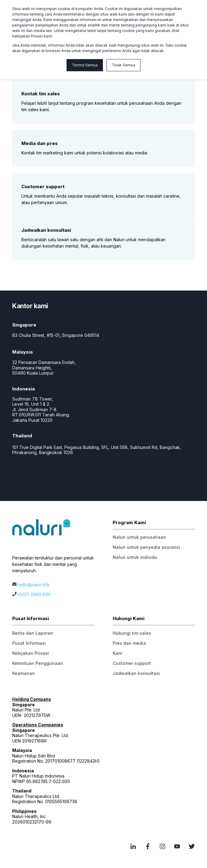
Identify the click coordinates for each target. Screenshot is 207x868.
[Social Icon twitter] (190, 846)
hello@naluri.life (34, 585)
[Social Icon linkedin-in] (135, 846)
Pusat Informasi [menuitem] (29, 643)
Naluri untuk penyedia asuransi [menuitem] (146, 547)
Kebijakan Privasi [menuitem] (31, 653)
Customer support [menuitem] (132, 663)
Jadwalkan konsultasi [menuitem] (136, 673)
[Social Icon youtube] (177, 846)
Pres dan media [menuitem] (129, 643)
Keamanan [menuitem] (24, 673)
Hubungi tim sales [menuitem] (132, 633)
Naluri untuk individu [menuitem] (135, 557)
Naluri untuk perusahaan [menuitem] (139, 537)
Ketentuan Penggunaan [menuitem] (38, 663)
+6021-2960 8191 (34, 594)
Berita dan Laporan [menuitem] (33, 633)
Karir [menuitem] (118, 653)
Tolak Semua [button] (123, 65)
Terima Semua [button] (85, 65)
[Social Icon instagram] (162, 846)
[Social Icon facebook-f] (148, 846)
